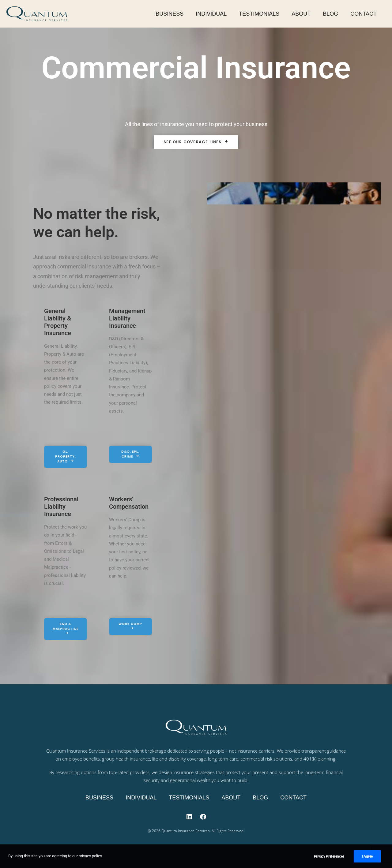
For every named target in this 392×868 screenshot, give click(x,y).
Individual (211, 14)
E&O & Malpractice (58, 628)
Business (170, 14)
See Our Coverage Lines (196, 142)
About (301, 14)
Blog (330, 14)
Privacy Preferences (329, 859)
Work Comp (124, 626)
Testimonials (259, 14)
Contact (364, 14)
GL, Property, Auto (59, 456)
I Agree (367, 859)
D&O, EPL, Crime (124, 454)
